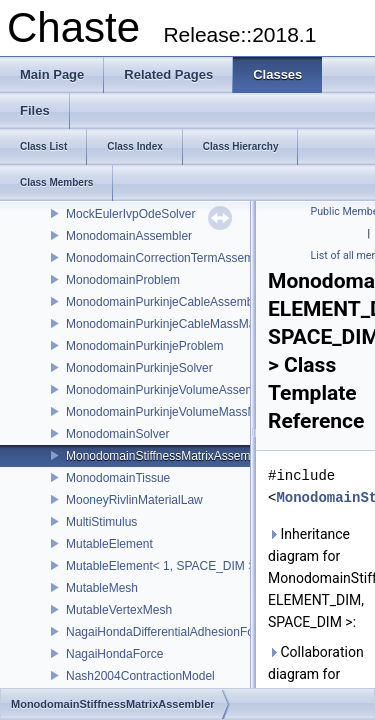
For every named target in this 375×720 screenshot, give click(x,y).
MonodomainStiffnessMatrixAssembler (168, 456)
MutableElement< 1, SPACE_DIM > (160, 566)
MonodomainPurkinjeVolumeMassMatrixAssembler (201, 412)
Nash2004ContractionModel (140, 676)
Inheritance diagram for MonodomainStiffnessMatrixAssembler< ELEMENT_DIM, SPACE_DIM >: (317, 578)
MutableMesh (102, 588)
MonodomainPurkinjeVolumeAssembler (170, 390)
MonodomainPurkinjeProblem (144, 346)
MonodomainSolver (117, 434)
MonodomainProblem (123, 280)
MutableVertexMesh (119, 610)
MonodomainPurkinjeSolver (139, 368)
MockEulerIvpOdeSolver (130, 214)
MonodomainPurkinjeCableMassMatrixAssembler (197, 324)
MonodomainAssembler (129, 236)
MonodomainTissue (118, 478)
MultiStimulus (101, 522)
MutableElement (109, 544)
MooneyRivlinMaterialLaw (134, 500)
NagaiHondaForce (114, 654)
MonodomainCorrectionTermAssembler (170, 258)
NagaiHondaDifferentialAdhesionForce (168, 632)
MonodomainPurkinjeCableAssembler (166, 302)
